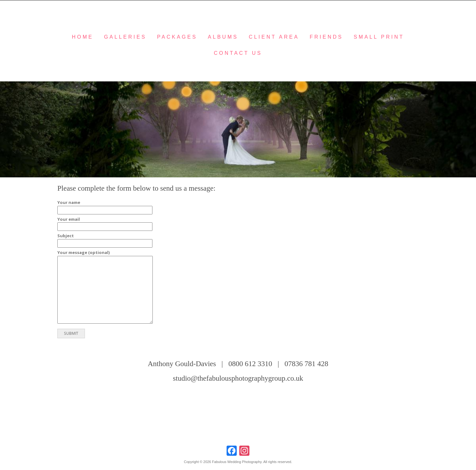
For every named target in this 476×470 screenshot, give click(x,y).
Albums (223, 37)
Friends (326, 37)
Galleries (125, 37)
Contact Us (238, 53)
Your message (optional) (105, 287)
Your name (105, 206)
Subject (105, 239)
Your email (105, 223)
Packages (177, 37)
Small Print (379, 37)
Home (83, 37)
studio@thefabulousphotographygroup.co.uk (238, 378)
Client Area (274, 37)
